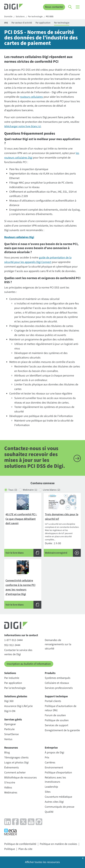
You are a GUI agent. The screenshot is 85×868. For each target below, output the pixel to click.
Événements (12, 768)
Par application (43, 23)
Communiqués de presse (60, 807)
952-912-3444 (12, 645)
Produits (50, 673)
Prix (47, 758)
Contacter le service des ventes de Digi (18, 652)
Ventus (8, 739)
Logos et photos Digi (16, 763)
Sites (48, 792)
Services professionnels (59, 688)
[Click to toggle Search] (70, 7)
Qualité (49, 812)
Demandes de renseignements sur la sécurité (58, 644)
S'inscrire (10, 783)
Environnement (54, 768)
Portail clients (53, 701)
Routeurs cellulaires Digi (19, 237)
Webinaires (11, 793)
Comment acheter (15, 773)
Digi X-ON (10, 711)
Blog (7, 753)
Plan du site (25, 849)
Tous (13, 490)
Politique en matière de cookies (58, 844)
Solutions (20, 17)
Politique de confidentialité (20, 844)
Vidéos (8, 788)
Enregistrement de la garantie (62, 730)
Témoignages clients (16, 758)
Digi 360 (9, 701)
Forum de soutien (55, 715)
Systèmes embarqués (58, 678)
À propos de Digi (54, 753)
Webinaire (30, 490)
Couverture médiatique (58, 797)
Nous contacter (54, 7)
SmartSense (11, 734)
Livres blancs (52, 490)
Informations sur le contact (21, 635)
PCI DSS (50, 17)
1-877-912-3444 (13, 640)
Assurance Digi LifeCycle (18, 706)
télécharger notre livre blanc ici (23, 126)
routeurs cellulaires (31, 97)
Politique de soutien (57, 720)
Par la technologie (15, 688)
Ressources (11, 748)
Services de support (56, 725)
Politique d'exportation (58, 773)
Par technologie (35, 17)
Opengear (10, 724)
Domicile (8, 17)
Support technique (56, 696)
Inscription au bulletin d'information (29, 664)
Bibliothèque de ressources (21, 778)
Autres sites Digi (54, 802)
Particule (9, 729)
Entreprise (51, 748)
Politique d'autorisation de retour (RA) (61, 708)
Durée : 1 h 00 (62, 525)
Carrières (50, 763)
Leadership (51, 787)
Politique (10, 849)
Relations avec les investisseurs (55, 780)
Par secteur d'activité (22, 23)
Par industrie (12, 678)
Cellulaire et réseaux (57, 683)
